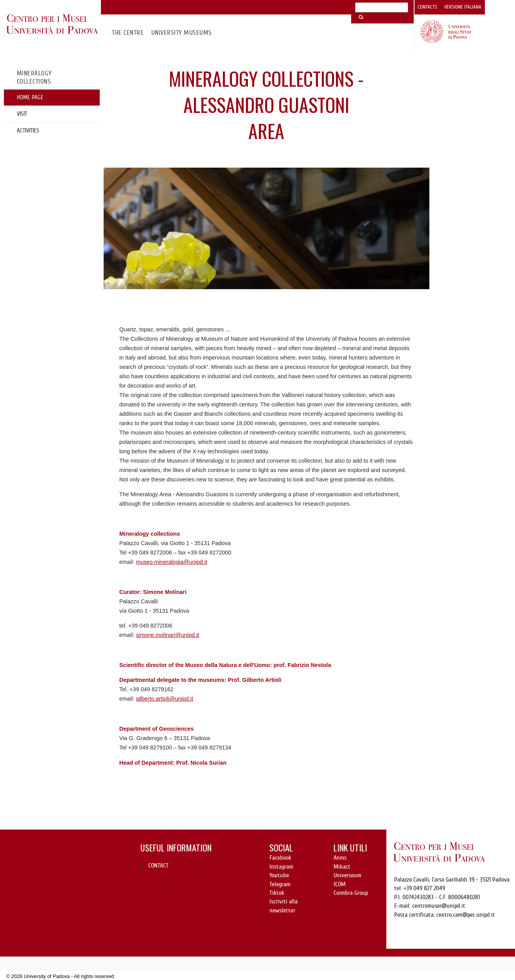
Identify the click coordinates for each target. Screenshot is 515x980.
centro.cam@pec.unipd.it (466, 915)
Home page (30, 97)
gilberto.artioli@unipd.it (164, 699)
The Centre (128, 33)
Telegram (280, 884)
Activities (28, 131)
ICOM (340, 884)
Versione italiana (463, 7)
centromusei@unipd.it (439, 906)
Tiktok (277, 893)
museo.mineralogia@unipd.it (171, 562)
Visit (22, 114)
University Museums (182, 33)
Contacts (427, 7)
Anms (340, 858)
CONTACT (158, 866)
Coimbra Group (351, 893)
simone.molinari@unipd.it (167, 635)
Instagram (281, 867)
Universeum (347, 875)
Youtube (279, 875)
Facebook (280, 858)
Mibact (342, 867)
